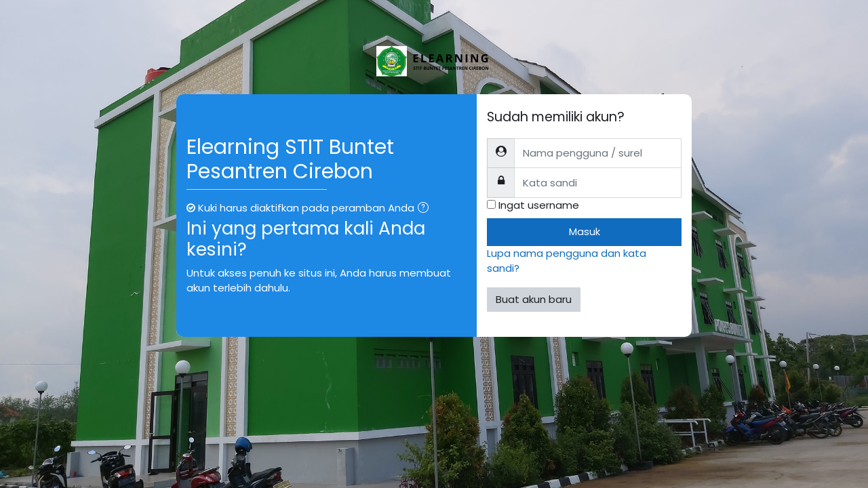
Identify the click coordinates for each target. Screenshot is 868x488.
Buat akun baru (534, 299)
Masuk (585, 231)
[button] (426, 209)
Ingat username (539, 205)
